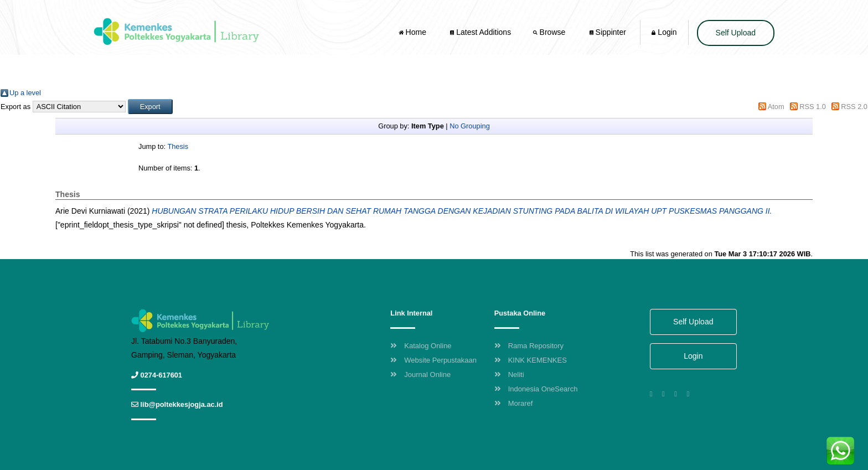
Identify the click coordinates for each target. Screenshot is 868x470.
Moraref (514, 403)
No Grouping (470, 126)
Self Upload (736, 33)
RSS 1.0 (813, 107)
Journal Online (420, 375)
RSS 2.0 (854, 107)
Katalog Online (421, 346)
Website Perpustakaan (433, 360)
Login (664, 32)
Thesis (178, 146)
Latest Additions (480, 32)
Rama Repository (529, 346)
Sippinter (608, 32)
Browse (550, 32)
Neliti (509, 375)
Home (414, 32)
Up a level (25, 93)
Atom (776, 107)
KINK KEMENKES (531, 360)
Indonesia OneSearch (536, 389)
